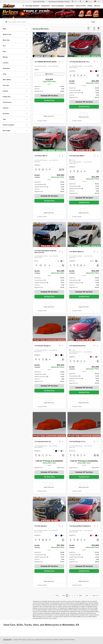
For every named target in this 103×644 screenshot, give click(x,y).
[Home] (23, 6)
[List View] (99, 29)
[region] (49, 89)
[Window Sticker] (63, 170)
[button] (64, 45)
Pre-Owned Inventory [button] (32, 6)
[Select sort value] (89, 29)
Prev (63, 595)
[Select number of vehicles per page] (96, 596)
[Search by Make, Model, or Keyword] (49, 22)
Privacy (34, 640)
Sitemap (30, 640)
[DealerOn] (8, 640)
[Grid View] (94, 29)
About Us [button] (97, 6)
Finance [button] (90, 6)
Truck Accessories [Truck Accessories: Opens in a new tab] (58, 6)
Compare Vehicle (42, 121)
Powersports (45, 6)
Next (81, 595)
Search (93, 22)
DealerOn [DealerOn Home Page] (25, 640)
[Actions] (63, 62)
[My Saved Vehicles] (97, 2)
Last (88, 595)
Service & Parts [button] (81, 6)
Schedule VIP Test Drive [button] (49, 96)
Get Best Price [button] (49, 100)
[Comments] (49, 74)
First (56, 595)
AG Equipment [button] (70, 6)
